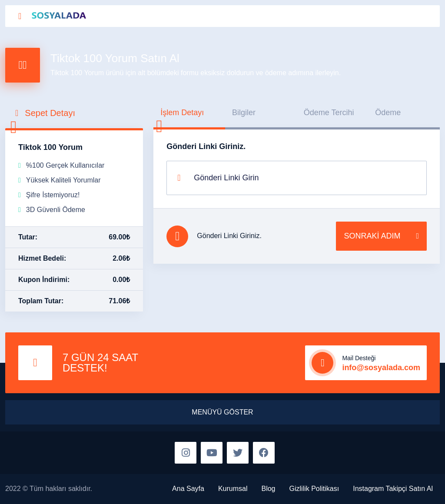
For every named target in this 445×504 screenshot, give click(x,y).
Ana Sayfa (188, 489)
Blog (268, 489)
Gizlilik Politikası (314, 489)
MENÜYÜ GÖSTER (222, 412)
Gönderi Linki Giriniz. (206, 146)
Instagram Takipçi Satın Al (393, 489)
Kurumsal (233, 489)
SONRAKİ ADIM (381, 236)
